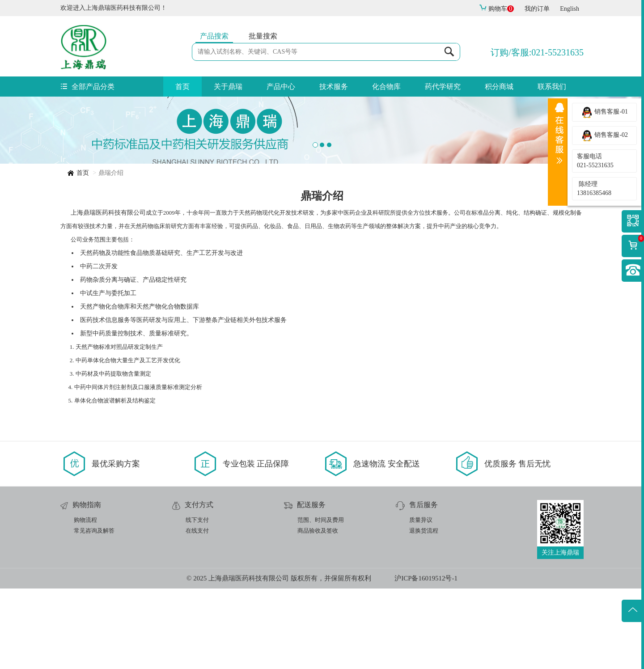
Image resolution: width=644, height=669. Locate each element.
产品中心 (281, 87)
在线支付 (197, 611)
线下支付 (197, 600)
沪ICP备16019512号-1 (426, 659)
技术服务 (334, 87)
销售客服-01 (604, 112)
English (570, 9)
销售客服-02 (604, 135)
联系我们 (552, 87)
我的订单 (537, 9)
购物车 (496, 9)
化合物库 (386, 87)
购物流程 (85, 600)
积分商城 (499, 87)
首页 (182, 87)
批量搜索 (263, 36)
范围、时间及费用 (321, 600)
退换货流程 (424, 611)
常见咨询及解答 (94, 611)
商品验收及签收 (318, 611)
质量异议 (421, 600)
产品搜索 (214, 36)
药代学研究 (443, 87)
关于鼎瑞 (228, 87)
